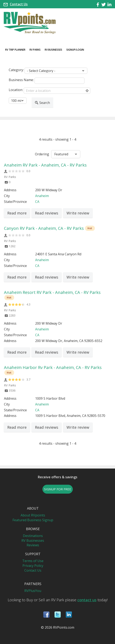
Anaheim (42, 196)
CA (37, 202)
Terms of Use (33, 561)
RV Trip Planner (15, 50)
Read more (17, 213)
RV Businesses (53, 50)
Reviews (33, 545)
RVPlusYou (33, 591)
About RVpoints (33, 515)
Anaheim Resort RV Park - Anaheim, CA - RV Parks (52, 292)
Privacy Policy (33, 566)
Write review (78, 213)
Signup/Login (75, 50)
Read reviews (47, 213)
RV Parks (35, 50)
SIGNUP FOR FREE (58, 489)
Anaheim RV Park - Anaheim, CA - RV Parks (45, 165)
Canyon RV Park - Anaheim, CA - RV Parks (44, 228)
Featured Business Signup (33, 520)
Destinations (33, 536)
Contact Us (19, 4)
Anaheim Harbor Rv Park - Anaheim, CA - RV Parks (53, 367)
